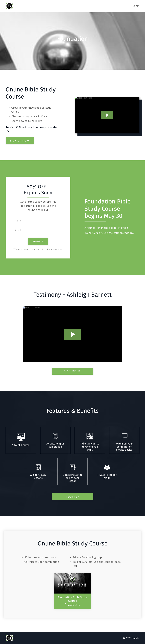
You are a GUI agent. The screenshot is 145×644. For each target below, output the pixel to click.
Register (73, 497)
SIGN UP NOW (20, 141)
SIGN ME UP (72, 371)
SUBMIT (38, 241)
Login (136, 6)
